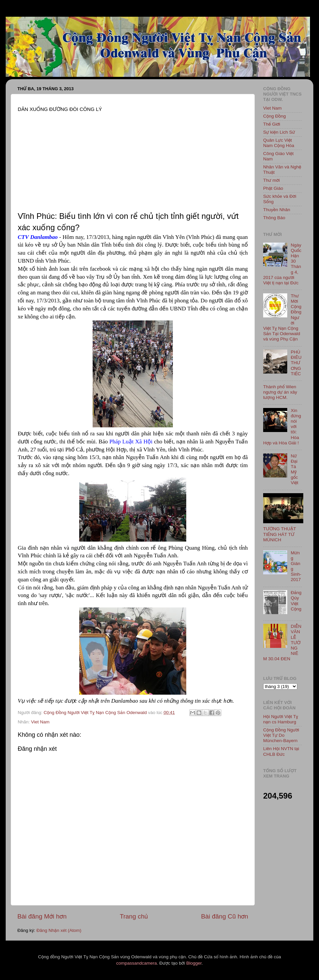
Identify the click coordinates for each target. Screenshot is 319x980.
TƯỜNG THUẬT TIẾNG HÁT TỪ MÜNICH (280, 534)
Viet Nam (40, 722)
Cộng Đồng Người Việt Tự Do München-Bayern (281, 735)
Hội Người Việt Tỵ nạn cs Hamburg (281, 719)
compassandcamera (137, 963)
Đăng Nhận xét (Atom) (59, 930)
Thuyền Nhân (277, 210)
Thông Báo (274, 218)
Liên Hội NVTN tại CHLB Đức (281, 751)
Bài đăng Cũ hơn (225, 916)
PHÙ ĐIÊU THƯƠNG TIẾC (296, 363)
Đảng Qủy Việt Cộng (296, 601)
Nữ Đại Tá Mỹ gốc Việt (294, 469)
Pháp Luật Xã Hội (131, 442)
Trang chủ (134, 916)
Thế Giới (272, 124)
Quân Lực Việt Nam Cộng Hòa (279, 143)
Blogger (194, 963)
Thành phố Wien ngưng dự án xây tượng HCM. (280, 392)
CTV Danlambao (38, 237)
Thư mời (272, 180)
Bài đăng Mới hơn (42, 916)
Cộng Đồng (275, 116)
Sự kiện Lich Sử (279, 132)
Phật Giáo (273, 188)
